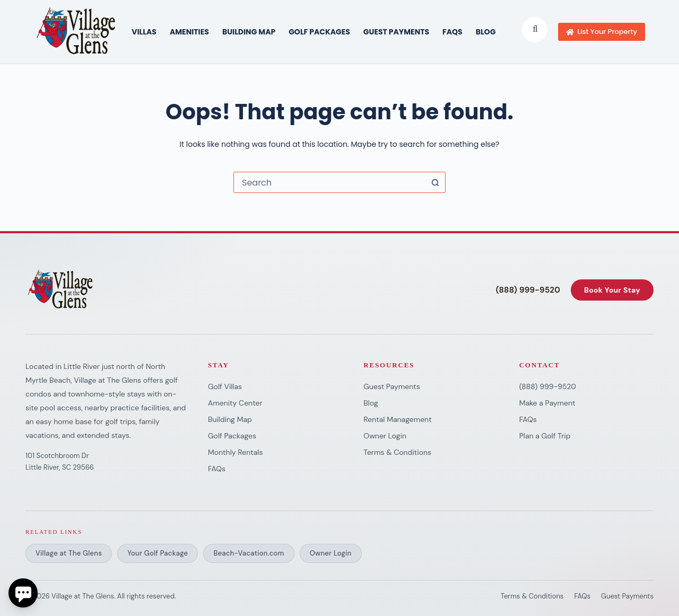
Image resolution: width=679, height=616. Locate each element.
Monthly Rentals (235, 452)
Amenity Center (235, 403)
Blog (486, 32)
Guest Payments (396, 32)
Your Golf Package (158, 553)
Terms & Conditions (397, 452)
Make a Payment (547, 403)
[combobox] (329, 182)
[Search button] (435, 182)
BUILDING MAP (249, 32)
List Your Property (602, 32)
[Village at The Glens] (61, 290)
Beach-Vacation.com (249, 553)
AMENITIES (189, 32)
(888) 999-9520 (528, 290)
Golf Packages (232, 436)
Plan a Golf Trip (545, 436)
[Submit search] (535, 29)
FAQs (452, 32)
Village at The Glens (69, 553)
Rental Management (397, 419)
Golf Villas (225, 386)
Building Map (230, 419)
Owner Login (385, 436)
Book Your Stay (612, 290)
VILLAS (144, 32)
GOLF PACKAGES (319, 32)
